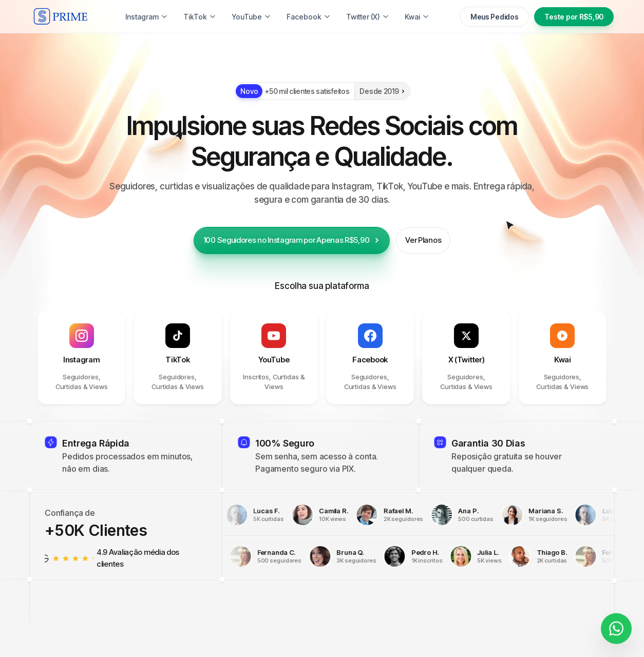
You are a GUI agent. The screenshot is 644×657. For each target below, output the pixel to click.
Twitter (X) (368, 17)
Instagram (147, 17)
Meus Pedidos (495, 17)
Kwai (417, 17)
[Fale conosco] (616, 624)
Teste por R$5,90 (574, 17)
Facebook (309, 17)
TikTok (200, 17)
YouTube (251, 17)
